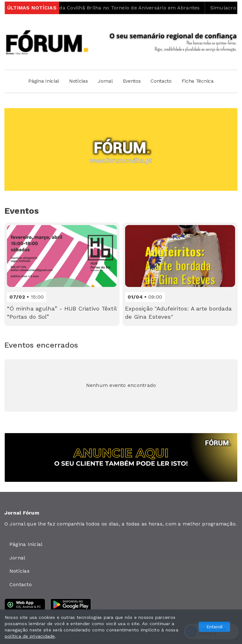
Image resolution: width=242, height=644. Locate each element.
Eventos (132, 81)
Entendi (214, 627)
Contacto (161, 81)
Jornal (105, 81)
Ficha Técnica (198, 81)
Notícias (78, 81)
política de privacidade (30, 636)
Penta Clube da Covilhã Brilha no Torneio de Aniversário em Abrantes (119, 8)
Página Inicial (44, 81)
